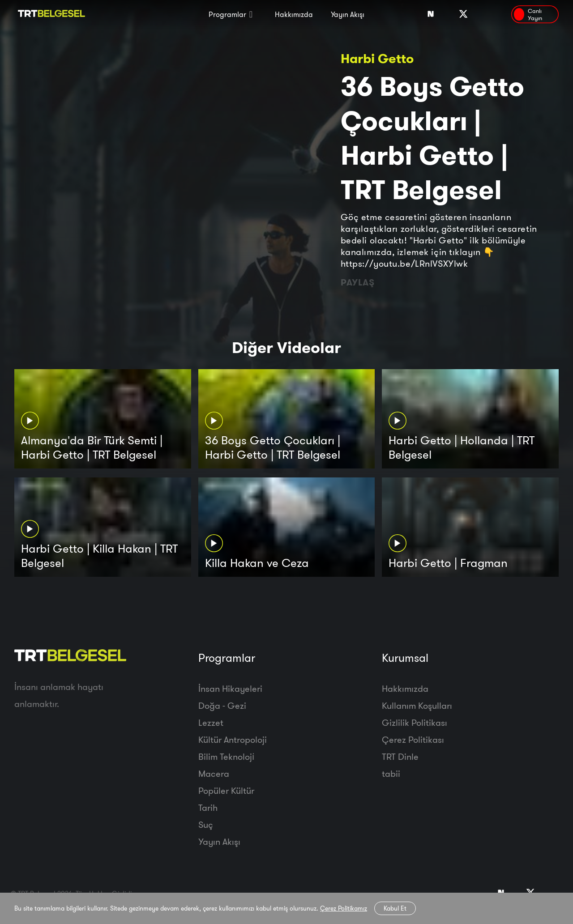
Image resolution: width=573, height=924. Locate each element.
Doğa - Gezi (222, 705)
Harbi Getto (377, 58)
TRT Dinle (400, 756)
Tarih (208, 807)
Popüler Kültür (226, 790)
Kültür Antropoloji (233, 739)
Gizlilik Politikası (415, 722)
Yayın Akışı (348, 14)
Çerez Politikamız (344, 908)
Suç (206, 824)
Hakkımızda (294, 14)
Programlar (227, 14)
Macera (214, 773)
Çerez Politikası (413, 739)
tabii (391, 773)
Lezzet (211, 722)
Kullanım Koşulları (417, 705)
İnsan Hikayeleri (230, 688)
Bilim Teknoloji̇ (226, 756)
